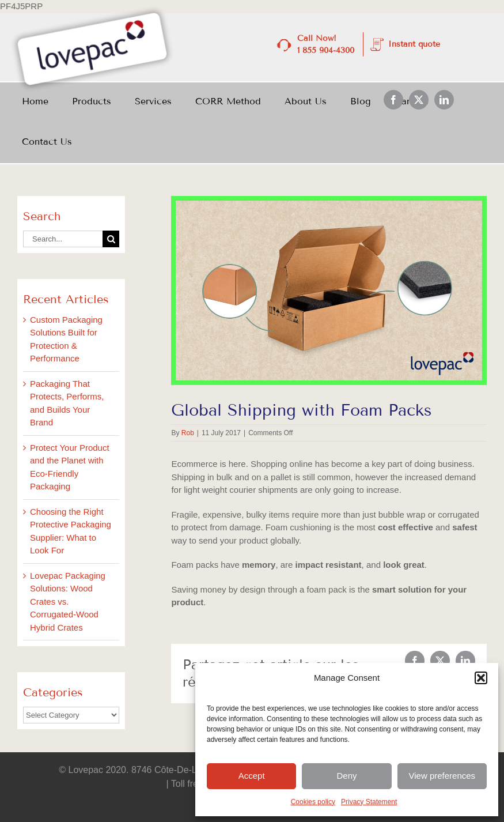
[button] (481, 678)
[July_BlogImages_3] (329, 291)
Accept (252, 776)
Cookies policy (313, 802)
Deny (346, 776)
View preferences (442, 776)
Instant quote (414, 44)
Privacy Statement (369, 802)
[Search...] (63, 239)
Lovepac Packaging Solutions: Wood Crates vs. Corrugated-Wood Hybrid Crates (68, 602)
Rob (188, 433)
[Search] (111, 239)
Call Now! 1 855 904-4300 (326, 44)
